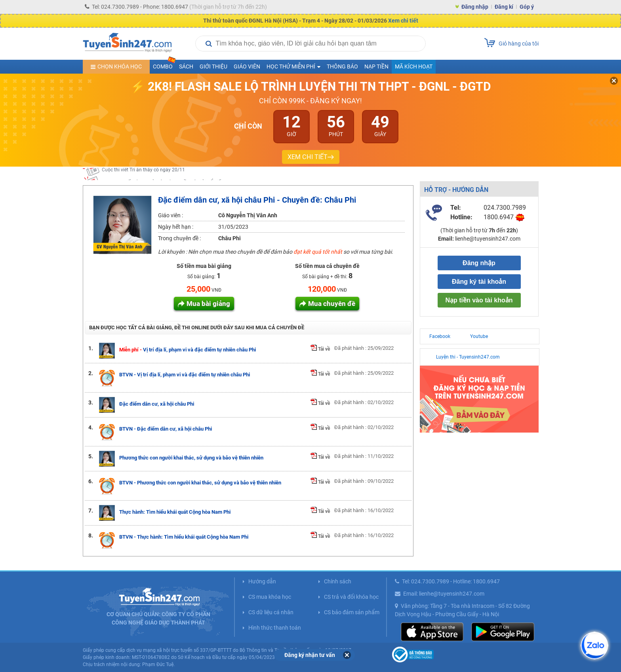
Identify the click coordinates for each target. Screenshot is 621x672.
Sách (186, 66)
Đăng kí (504, 7)
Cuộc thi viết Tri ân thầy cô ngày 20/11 (143, 174)
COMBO (164, 65)
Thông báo (342, 66)
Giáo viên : (170, 215)
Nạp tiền (376, 66)
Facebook (440, 336)
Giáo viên (247, 66)
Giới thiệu (213, 66)
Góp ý (527, 7)
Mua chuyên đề (332, 304)
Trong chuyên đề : (179, 238)
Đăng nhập (475, 7)
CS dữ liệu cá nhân (271, 612)
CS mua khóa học (270, 597)
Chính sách (338, 581)
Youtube (479, 336)
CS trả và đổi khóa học (351, 597)
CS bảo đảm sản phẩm (352, 612)
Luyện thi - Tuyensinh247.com (468, 357)
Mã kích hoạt (414, 66)
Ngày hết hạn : (176, 227)
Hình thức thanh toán (275, 628)
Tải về (320, 349)
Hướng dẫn (262, 581)
